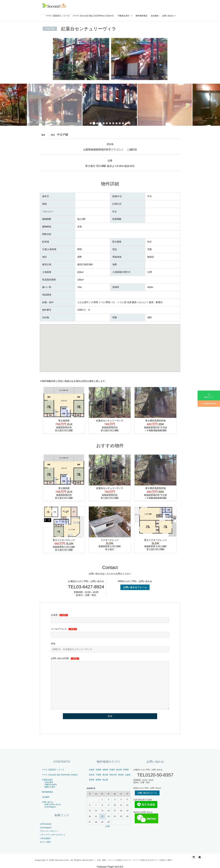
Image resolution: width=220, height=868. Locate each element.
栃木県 (119, 770)
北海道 (92, 770)
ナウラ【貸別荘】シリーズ (58, 16)
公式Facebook (46, 824)
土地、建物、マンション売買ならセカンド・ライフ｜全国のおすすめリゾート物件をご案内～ (135, 860)
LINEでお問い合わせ (53, 804)
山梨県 (128, 775)
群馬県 (126, 770)
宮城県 (98, 770)
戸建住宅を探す (51, 785)
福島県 (105, 770)
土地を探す (49, 782)
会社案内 (155, 16)
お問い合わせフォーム (135, 587)
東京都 (105, 775)
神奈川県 (113, 775)
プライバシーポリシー (49, 831)
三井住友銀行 (45, 838)
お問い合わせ (168, 16)
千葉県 (98, 775)
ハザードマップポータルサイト (53, 835)
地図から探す (50, 787)
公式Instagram (50, 807)
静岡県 (98, 780)
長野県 (92, 780)
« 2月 (108, 826)
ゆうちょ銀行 (45, 842)
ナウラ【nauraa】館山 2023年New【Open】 (94, 16)
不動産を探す (124, 16)
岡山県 (105, 780)
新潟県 (121, 775)
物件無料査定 (142, 16)
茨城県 (112, 770)
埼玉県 (92, 775)
